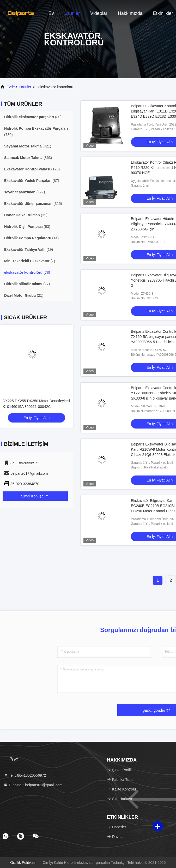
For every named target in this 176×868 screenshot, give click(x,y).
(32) (26, 215)
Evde (11, 87)
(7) (30, 261)
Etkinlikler (163, 13)
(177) (25, 192)
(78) (27, 272)
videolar (99, 13)
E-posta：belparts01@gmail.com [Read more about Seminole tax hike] (33, 785)
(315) (33, 204)
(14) (31, 238)
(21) (24, 295)
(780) (36, 132)
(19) (29, 249)
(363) (28, 158)
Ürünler (72, 13)
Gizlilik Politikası (23, 863)
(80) (33, 117)
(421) (28, 146)
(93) (27, 227)
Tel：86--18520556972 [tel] (25, 775)
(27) (27, 284)
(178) (32, 169)
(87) (32, 181)
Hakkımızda (130, 13)
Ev (51, 13)
